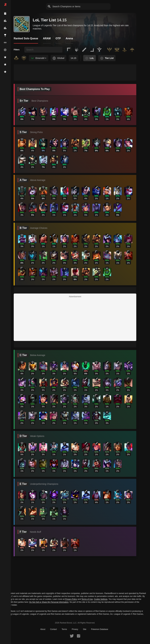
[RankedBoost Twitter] (72, 636)
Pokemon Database (100, 629)
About (43, 629)
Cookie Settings (101, 599)
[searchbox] (43, 50)
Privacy (75, 629)
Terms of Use (87, 599)
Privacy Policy (71, 599)
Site (85, 629)
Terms (64, 629)
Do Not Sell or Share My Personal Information (49, 602)
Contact (53, 629)
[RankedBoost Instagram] (79, 636)
